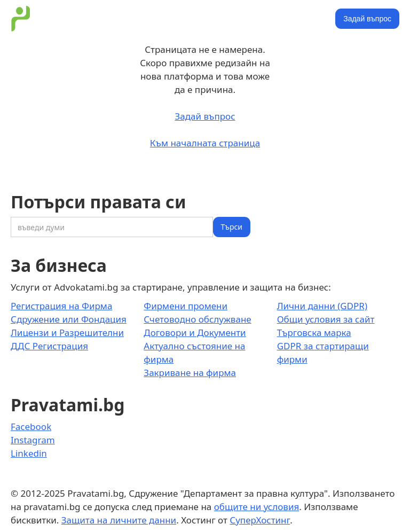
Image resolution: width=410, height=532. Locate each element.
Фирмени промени (186, 306)
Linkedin (29, 453)
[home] (21, 19)
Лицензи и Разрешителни (67, 332)
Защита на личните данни (119, 520)
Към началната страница (205, 143)
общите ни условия (257, 507)
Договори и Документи (195, 332)
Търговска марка (314, 332)
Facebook (31, 427)
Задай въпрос (367, 19)
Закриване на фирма (190, 373)
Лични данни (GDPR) (322, 306)
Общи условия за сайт (326, 319)
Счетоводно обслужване (197, 319)
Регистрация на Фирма (61, 306)
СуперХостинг (260, 520)
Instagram (33, 440)
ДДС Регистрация (49, 346)
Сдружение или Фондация (69, 319)
